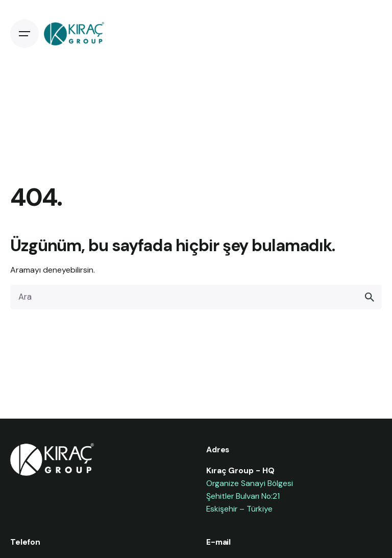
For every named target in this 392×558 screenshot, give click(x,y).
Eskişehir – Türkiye (239, 509)
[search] (370, 297)
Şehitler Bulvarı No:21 (243, 496)
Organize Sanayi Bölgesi (250, 483)
